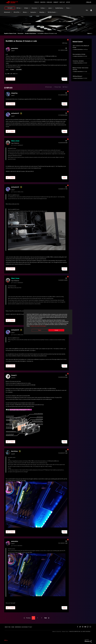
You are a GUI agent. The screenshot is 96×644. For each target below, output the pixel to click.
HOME (13, 627)
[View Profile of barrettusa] (14, 451)
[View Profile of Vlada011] (14, 375)
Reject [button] (40, 330)
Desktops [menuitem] (43, 8)
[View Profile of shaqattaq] (14, 93)
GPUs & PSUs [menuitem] (17, 12)
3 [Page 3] (42, 618)
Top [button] (7, 640)
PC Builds (12, 70)
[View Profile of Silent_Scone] (15, 141)
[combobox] (48, 24)
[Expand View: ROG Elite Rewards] (57, 12)
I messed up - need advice (78, 61)
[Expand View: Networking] (45, 12)
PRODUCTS (37, 2)
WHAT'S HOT (62, 2)
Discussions (21, 33)
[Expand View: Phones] (71, 8)
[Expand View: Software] (29, 8)
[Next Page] (47, 618)
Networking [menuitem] (42, 12)
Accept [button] (56, 330)
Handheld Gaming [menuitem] (59, 8)
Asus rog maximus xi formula (79, 54)
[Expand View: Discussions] (38, 8)
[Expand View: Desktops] (46, 8)
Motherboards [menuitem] (7, 12)
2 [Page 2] (37, 618)
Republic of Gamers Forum (10, 33)
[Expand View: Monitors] (28, 12)
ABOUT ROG (8, 627)
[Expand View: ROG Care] (22, 8)
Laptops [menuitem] (50, 8)
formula (14, 74)
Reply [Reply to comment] (64, 104)
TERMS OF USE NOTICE (57, 632)
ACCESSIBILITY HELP (27, 627)
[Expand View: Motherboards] (11, 12)
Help (87, 10)
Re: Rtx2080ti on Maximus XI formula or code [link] (47, 33)
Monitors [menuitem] (25, 12)
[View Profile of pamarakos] (15, 48)
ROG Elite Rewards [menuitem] (52, 12)
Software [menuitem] (26, 8)
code (11, 74)
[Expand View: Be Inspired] (14, 8)
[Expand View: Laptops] (53, 8)
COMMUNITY (56, 2)
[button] (8, 79)
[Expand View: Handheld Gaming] (64, 8)
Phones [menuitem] (68, 8)
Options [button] (89, 33)
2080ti (8, 74)
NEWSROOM (18, 627)
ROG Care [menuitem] (19, 8)
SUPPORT (68, 2)
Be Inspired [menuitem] (10, 8)
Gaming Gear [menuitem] (33, 12)
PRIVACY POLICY (65, 632)
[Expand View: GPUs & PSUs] (21, 12)
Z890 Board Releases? (77, 76)
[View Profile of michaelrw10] (15, 113)
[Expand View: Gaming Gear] (37, 12)
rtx (17, 74)
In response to (18, 145)
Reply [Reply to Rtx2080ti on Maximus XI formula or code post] (64, 79)
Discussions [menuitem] (34, 8)
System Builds (19, 70)
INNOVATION (43, 2)
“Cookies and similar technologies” (38, 326)
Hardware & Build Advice (31, 33)
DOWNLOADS (49, 2)
